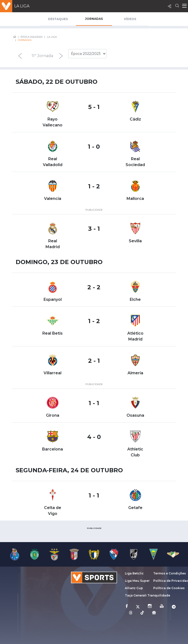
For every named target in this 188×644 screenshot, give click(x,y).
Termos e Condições (170, 573)
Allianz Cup (134, 588)
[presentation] (20, 56)
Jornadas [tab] (94, 19)
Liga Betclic (134, 573)
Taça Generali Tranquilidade (147, 595)
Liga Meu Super (137, 581)
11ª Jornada (42, 56)
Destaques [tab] (58, 19)
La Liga (22, 6)
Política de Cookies (169, 588)
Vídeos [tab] (130, 19)
